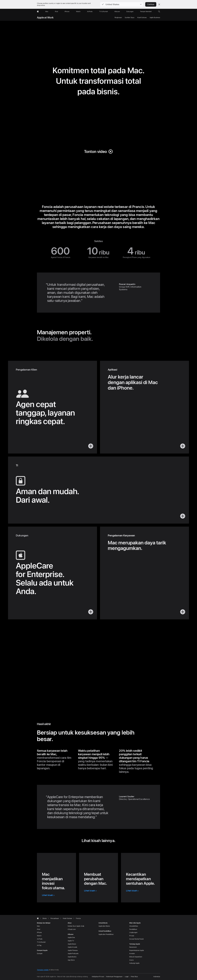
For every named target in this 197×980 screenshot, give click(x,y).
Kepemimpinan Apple (137, 950)
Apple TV (71, 941)
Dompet (40, 954)
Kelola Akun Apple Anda (76, 926)
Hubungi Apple (134, 963)
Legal (127, 977)
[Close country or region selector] (159, 4)
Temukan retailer (43, 970)
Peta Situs (134, 977)
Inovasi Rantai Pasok (137, 939)
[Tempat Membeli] (146, 12)
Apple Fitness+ (73, 950)
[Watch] (78, 12)
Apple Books (72, 957)
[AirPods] (90, 12)
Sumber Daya (130, 18)
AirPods (40, 939)
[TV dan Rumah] (104, 12)
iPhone (39, 932)
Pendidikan (133, 929)
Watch (39, 936)
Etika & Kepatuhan (136, 957)
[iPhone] (67, 12)
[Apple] (38, 12)
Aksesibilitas (134, 926)
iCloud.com (72, 929)
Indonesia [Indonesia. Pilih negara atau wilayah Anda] (157, 977)
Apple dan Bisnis (104, 926)
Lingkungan (133, 932)
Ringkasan (118, 18)
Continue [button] (151, 4)
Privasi (132, 936)
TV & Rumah (41, 942)
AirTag (39, 945)
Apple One (71, 938)
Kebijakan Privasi (98, 977)
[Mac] (47, 12)
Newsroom (133, 947)
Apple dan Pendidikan (106, 934)
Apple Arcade (72, 947)
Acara (131, 960)
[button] (122, 4)
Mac (38, 926)
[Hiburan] (117, 12)
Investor (132, 954)
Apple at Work (45, 18)
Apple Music (72, 944)
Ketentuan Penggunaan (114, 977)
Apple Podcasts (73, 954)
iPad (39, 929)
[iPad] (56, 12)
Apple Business (155, 18)
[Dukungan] (130, 12)
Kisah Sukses (142, 18)
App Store (71, 960)
